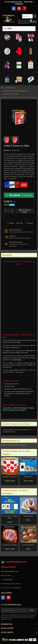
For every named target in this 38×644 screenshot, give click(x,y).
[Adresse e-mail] (14, 610)
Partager (11, 223)
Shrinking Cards (28, 477)
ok (32, 610)
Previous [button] (2, 469)
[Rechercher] (29, 16)
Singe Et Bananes (28, 516)
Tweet (20, 223)
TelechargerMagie (24, 9)
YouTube (19, 9)
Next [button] (36, 469)
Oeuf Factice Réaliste (28, 545)
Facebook (14, 9)
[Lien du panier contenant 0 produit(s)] (33, 22)
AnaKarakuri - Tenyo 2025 (10, 477)
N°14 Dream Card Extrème (10, 545)
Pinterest (29, 223)
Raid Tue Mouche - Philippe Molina (10, 517)
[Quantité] (9, 211)
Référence (7, 150)
